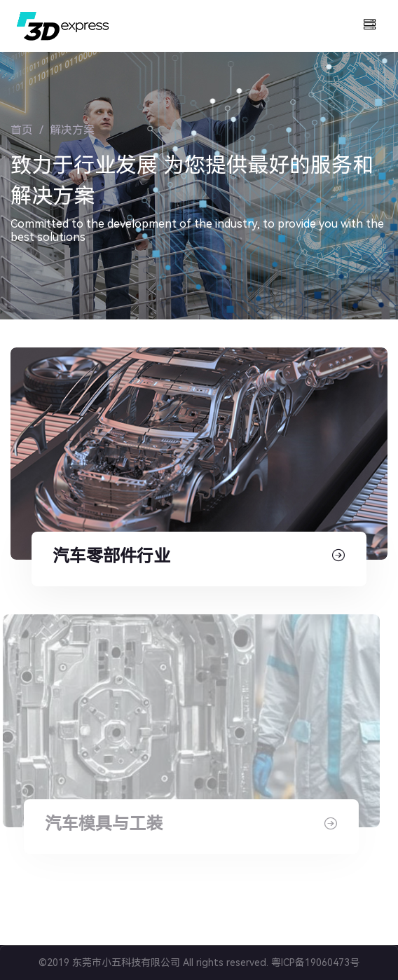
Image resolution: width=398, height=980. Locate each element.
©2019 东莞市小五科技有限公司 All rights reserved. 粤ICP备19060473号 (199, 962)
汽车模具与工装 (100, 824)
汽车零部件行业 (111, 556)
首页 (22, 130)
